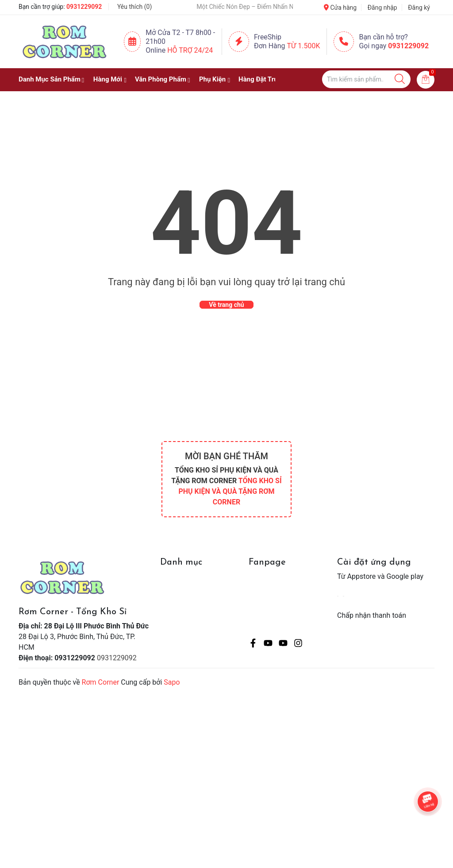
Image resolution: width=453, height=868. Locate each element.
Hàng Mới (108, 79)
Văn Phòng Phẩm (161, 79)
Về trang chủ (226, 305)
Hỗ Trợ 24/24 (190, 50)
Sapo (172, 682)
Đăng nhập (382, 8)
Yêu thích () (134, 7)
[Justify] (400, 79)
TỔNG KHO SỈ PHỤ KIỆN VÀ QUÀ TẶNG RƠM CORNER (230, 491)
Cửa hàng (340, 8)
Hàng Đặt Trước (262, 79)
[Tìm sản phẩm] (366, 79)
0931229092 (84, 7)
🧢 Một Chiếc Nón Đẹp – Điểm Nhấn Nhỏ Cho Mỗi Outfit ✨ (260, 7)
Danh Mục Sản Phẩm (50, 79)
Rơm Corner (101, 682)
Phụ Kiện (212, 79)
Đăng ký (419, 8)
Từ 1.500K (304, 46)
